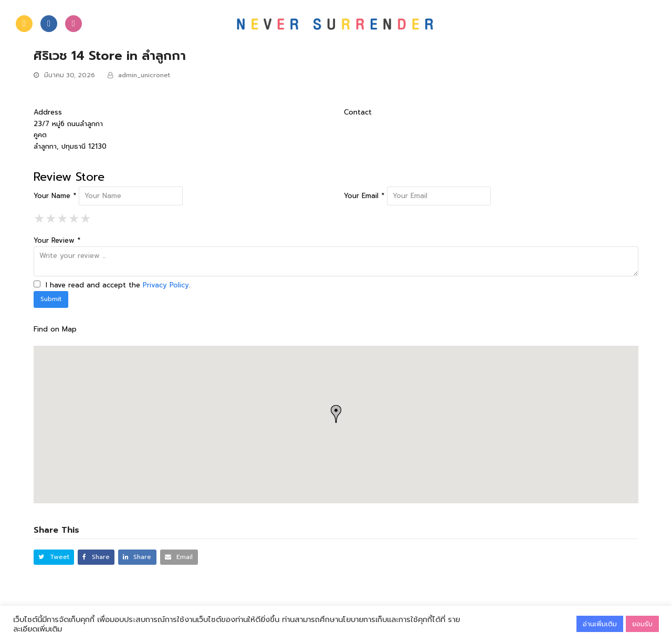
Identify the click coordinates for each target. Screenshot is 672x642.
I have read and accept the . (112, 285)
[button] (54, 557)
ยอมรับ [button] (642, 624)
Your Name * (55, 196)
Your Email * (364, 196)
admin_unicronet (144, 75)
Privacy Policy (166, 285)
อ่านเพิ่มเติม (600, 624)
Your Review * (57, 240)
